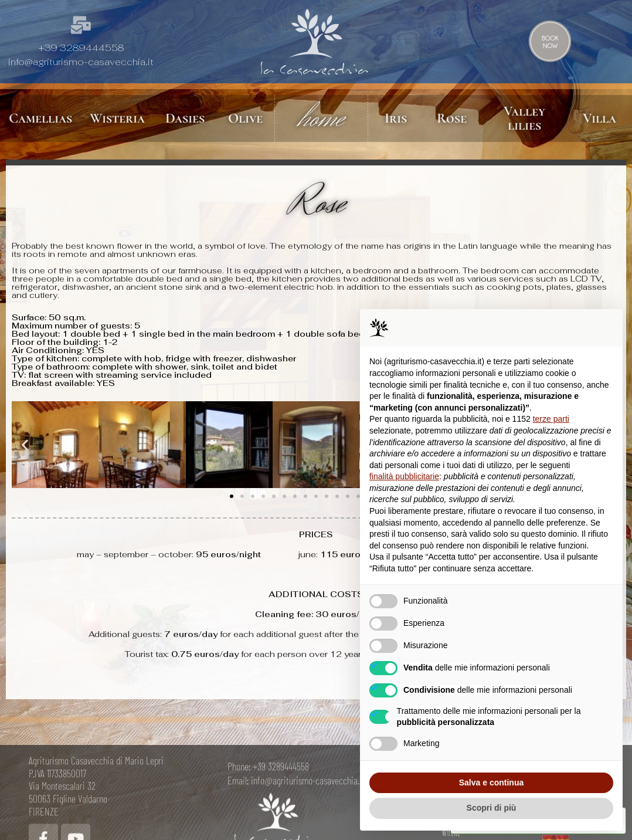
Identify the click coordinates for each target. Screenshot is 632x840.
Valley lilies (524, 118)
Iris (396, 118)
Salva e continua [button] (491, 783)
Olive (245, 118)
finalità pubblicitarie (404, 476)
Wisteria (117, 118)
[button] (25, 446)
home (321, 118)
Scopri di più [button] (492, 808)
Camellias (40, 118)
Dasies (185, 118)
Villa (599, 118)
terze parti (551, 419)
